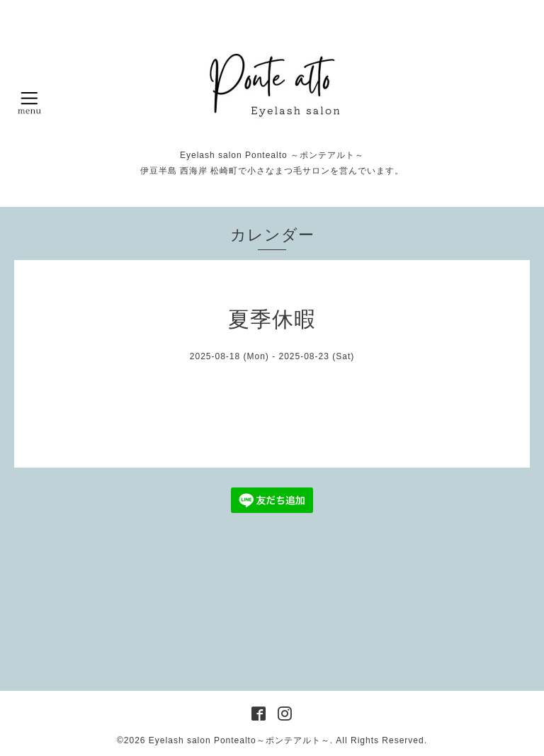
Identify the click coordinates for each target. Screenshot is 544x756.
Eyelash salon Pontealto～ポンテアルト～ (239, 740)
